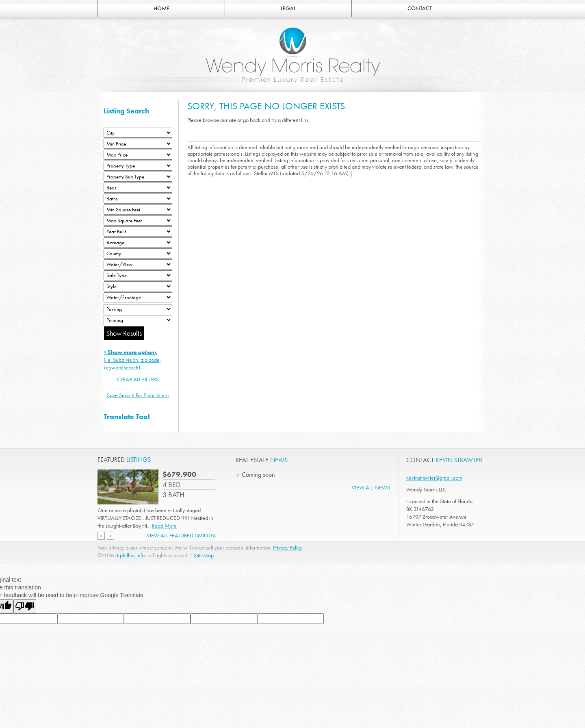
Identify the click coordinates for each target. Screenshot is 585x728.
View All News (371, 487)
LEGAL (288, 8)
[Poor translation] (25, 606)
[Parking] (138, 309)
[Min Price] (138, 144)
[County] (138, 253)
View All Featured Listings (181, 535)
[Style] (138, 286)
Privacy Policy (288, 548)
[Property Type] (138, 166)
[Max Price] (138, 155)
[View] (138, 264)
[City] (138, 133)
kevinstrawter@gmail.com (434, 478)
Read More (164, 526)
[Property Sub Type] (138, 177)
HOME (161, 8)
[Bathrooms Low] (138, 199)
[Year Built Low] (138, 231)
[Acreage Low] (138, 242)
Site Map (204, 555)
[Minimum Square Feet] (138, 210)
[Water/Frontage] (138, 297)
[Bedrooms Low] (138, 188)
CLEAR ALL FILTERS (138, 379)
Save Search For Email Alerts (138, 395)
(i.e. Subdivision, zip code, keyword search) (132, 360)
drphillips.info (131, 555)
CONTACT (420, 8)
